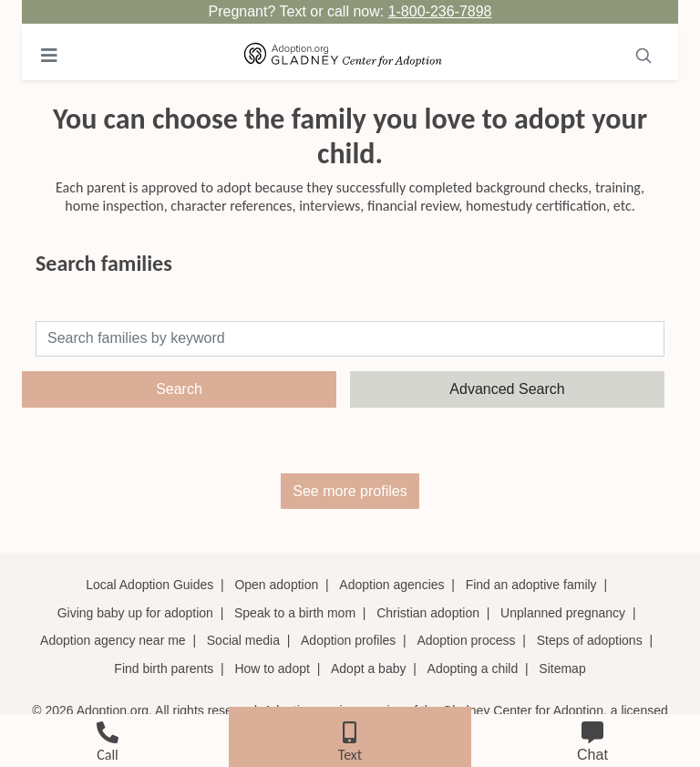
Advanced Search (507, 389)
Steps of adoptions (590, 640)
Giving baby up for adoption (135, 613)
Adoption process (466, 640)
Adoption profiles (348, 640)
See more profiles (350, 491)
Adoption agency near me (113, 640)
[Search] (643, 56)
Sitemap (562, 669)
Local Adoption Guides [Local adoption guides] (149, 585)
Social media (243, 640)
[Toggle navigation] (49, 56)
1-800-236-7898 (440, 11)
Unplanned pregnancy (563, 613)
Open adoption (276, 585)
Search (179, 389)
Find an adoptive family (531, 585)
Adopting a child (473, 669)
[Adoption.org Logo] (343, 56)
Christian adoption (428, 613)
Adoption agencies (391, 585)
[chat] (592, 738)
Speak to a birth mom (295, 613)
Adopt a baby (369, 669)
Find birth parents (164, 669)
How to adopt (272, 669)
